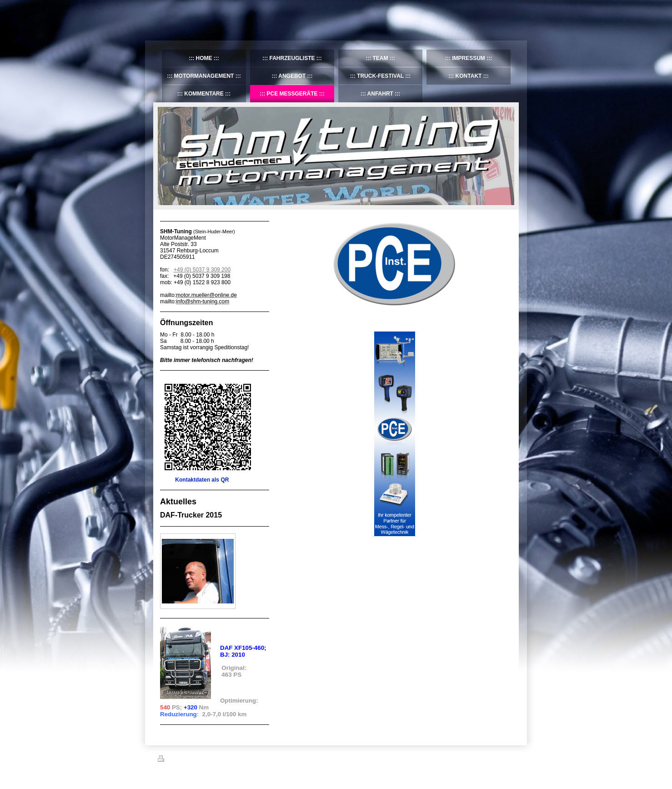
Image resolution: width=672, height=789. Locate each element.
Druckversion (178, 760)
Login (508, 759)
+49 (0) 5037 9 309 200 (202, 270)
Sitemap (210, 760)
